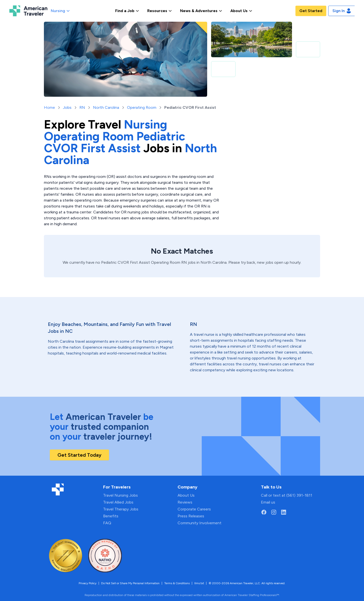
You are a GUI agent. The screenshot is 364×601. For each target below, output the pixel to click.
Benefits (111, 516)
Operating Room (142, 107)
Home (49, 107)
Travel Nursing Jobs (120, 495)
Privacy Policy (88, 583)
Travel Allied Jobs (118, 502)
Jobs (67, 107)
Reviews (185, 502)
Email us (268, 502)
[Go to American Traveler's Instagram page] (274, 512)
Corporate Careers (194, 509)
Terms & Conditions (177, 583)
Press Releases (191, 516)
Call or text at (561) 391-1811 (287, 495)
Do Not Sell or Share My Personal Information (130, 583)
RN (82, 107)
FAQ (107, 523)
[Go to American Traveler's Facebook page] (264, 512)
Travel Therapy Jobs (121, 509)
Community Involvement (200, 523)
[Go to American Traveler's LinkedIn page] (284, 512)
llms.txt (199, 583)
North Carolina (106, 107)
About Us (186, 495)
